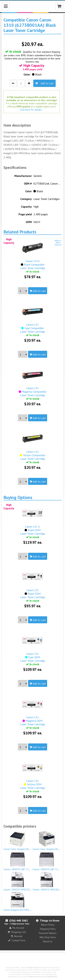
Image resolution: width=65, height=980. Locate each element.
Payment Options (48, 933)
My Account (17, 928)
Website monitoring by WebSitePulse (43, 977)
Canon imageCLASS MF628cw (19, 902)
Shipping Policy (48, 929)
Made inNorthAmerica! (58, 243)
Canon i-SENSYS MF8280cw (47, 881)
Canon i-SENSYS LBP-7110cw (48, 861)
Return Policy (48, 925)
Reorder (17, 936)
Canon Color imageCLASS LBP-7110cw (24, 841)
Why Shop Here (48, 937)
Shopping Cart (17, 932)
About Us (48, 941)
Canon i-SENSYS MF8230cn (18, 881)
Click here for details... (32, 110)
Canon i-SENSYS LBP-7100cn (19, 861)
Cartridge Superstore (33, 968)
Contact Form (17, 940)
